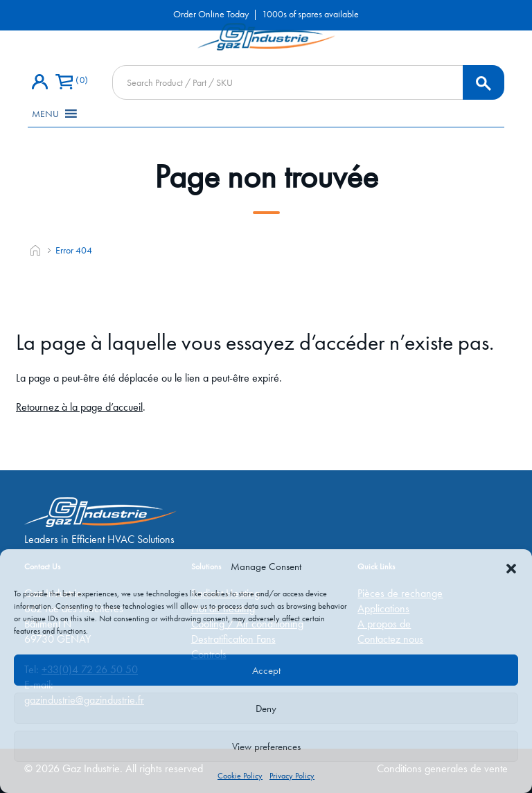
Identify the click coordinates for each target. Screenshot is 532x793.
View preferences (266, 747)
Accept (266, 670)
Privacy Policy (292, 776)
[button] (511, 567)
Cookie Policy (240, 776)
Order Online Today (211, 14)
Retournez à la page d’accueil (79, 407)
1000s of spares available (310, 14)
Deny (266, 709)
